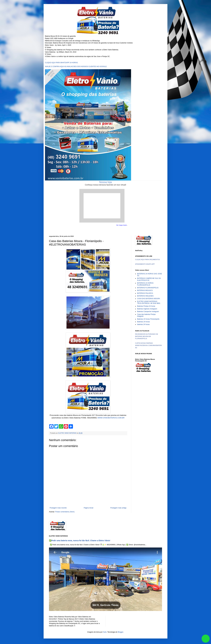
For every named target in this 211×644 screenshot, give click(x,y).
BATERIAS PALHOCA (145, 293)
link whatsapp (206, 639)
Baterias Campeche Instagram (148, 312)
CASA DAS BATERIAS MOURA (149, 299)
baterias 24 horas (143, 324)
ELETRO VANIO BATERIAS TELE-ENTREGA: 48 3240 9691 (149, 302)
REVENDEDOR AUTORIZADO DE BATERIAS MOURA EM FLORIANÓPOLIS (147, 336)
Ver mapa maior (122, 225)
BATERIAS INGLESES (145, 296)
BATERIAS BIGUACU (145, 290)
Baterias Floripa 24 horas (146, 306)
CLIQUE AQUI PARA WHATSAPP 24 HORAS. (62, 63)
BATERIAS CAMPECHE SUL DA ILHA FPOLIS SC (149, 279)
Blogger (121, 632)
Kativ (105, 632)
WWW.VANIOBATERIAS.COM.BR (111, 418)
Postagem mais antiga (118, 508)
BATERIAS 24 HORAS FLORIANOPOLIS (145, 284)
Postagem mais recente (58, 508)
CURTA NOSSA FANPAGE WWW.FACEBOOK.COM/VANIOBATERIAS (148, 345)
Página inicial (88, 508)
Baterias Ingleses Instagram (147, 309)
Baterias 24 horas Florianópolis (148, 319)
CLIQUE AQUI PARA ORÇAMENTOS (147, 260)
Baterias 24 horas (143, 322)
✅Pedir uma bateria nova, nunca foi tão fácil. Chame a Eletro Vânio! (80, 541)
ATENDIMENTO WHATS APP (145, 264)
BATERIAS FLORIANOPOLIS (148, 288)
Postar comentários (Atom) (65, 512)
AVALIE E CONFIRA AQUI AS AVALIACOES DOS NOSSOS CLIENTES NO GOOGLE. (76, 67)
